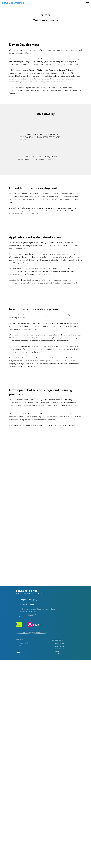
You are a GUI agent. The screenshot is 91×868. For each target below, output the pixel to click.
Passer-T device (59, 646)
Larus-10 (57, 651)
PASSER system (59, 643)
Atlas (56, 656)
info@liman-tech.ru (28, 605)
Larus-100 (57, 654)
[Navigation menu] (87, 3)
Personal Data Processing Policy (31, 632)
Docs (20, 648)
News (20, 645)
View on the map (28, 616)
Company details (23, 643)
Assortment (22, 656)
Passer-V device (59, 649)
